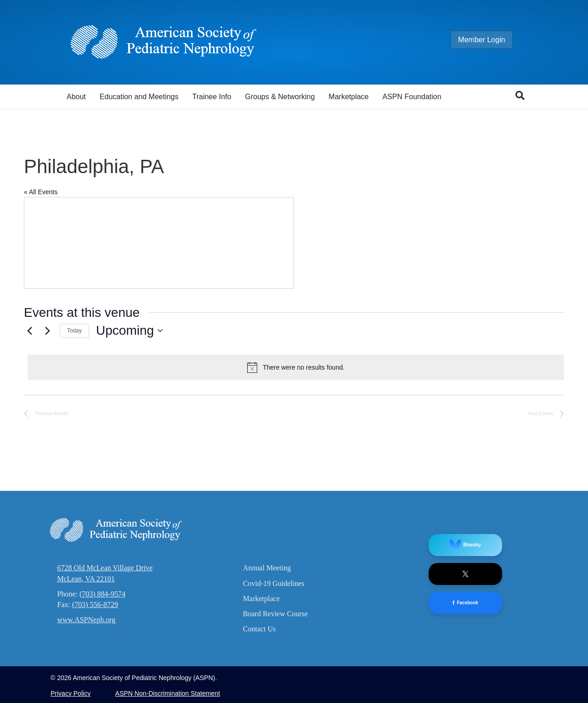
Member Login (491, 40)
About (76, 97)
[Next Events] (47, 331)
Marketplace (348, 97)
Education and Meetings (139, 97)
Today (74, 331)
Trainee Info (212, 97)
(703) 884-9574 (102, 594)
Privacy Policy (71, 693)
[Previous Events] (29, 331)
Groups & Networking (280, 97)
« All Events (41, 192)
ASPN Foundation (412, 97)
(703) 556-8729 (95, 605)
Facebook (465, 603)
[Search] (520, 96)
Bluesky (465, 545)
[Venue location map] (159, 243)
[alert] (296, 367)
